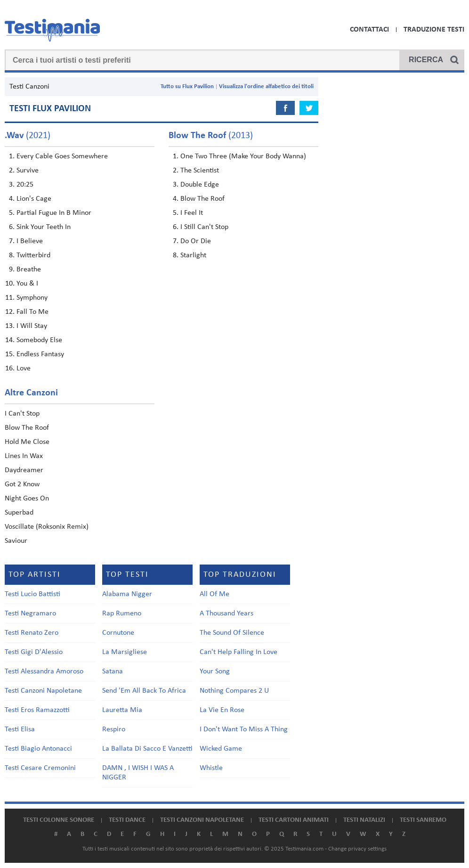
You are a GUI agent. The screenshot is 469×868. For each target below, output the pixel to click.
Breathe (29, 270)
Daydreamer (24, 470)
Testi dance (127, 820)
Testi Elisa (20, 729)
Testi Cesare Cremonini (40, 768)
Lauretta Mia (122, 710)
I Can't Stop (22, 414)
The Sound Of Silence (232, 633)
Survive (28, 171)
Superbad (19, 513)
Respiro (114, 729)
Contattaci (369, 30)
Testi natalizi (364, 820)
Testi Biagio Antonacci (38, 749)
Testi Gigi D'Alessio (34, 652)
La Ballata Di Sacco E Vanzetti (147, 749)
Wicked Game (221, 749)
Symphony (32, 298)
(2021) (28, 136)
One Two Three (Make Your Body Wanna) (243, 156)
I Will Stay (32, 326)
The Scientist (200, 171)
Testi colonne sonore (59, 820)
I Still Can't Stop (204, 227)
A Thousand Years (226, 614)
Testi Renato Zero (32, 633)
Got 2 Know (22, 484)
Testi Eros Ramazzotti (37, 710)
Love (24, 368)
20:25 (25, 185)
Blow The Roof (202, 199)
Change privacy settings (357, 849)
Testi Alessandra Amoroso (44, 671)
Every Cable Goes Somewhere (62, 156)
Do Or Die (196, 241)
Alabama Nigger (127, 594)
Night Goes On (27, 499)
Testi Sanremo (423, 820)
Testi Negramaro (30, 614)
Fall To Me (32, 312)
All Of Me (214, 594)
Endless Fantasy (40, 354)
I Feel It (192, 213)
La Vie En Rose (222, 710)
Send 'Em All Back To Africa (144, 691)
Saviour (16, 541)
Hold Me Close (27, 442)
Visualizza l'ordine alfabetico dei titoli (266, 86)
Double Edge (200, 185)
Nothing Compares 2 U (234, 691)
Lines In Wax (24, 456)
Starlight (193, 255)
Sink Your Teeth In (44, 227)
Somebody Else (39, 340)
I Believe (30, 241)
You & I (27, 284)
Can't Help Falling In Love (239, 652)
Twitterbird (33, 255)
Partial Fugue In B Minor (54, 213)
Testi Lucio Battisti (32, 594)
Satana (113, 671)
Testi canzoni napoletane (202, 820)
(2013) (211, 136)
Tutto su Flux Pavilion (187, 86)
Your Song (215, 671)
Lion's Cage (34, 199)
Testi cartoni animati (294, 820)
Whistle (211, 768)
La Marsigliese (125, 652)
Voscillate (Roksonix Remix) (47, 527)
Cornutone (118, 633)
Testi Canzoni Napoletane (43, 691)
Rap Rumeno (122, 614)
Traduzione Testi (434, 30)
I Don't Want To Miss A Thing (244, 729)
